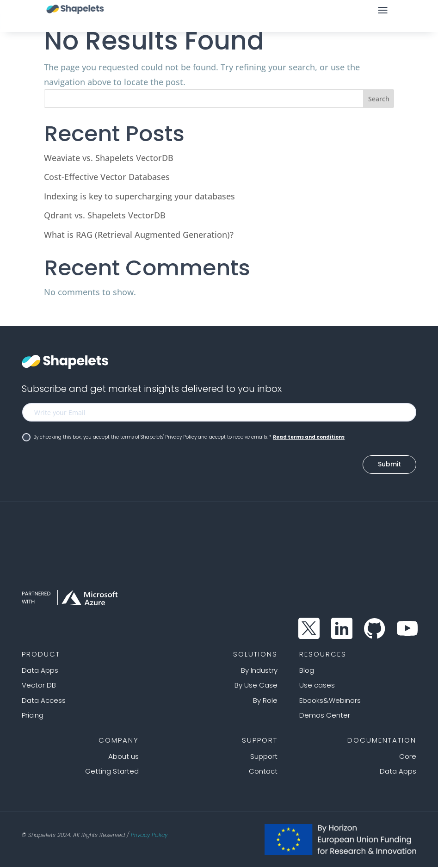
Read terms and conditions (309, 437)
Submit (389, 465)
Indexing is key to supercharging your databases (139, 196)
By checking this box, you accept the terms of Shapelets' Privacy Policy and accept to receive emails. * (183, 437)
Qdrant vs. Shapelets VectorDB (105, 215)
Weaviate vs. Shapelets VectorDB (109, 158)
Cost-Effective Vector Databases (107, 177)
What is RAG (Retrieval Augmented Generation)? (139, 235)
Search (379, 99)
